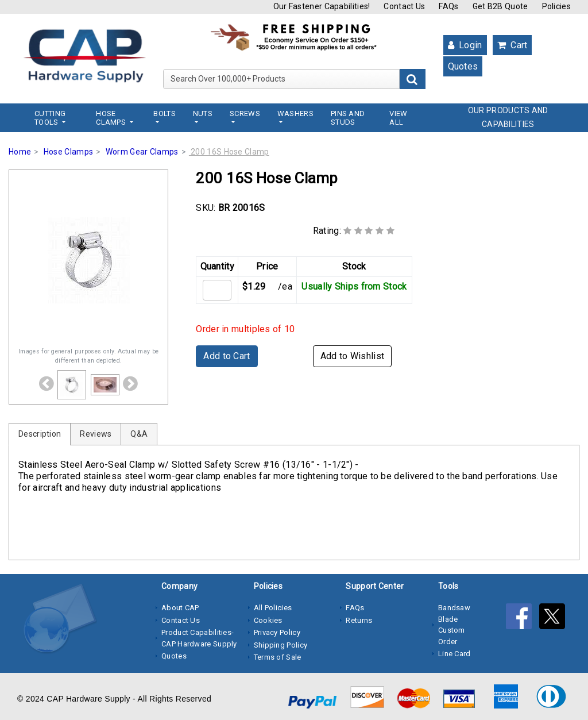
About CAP (180, 608)
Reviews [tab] (96, 434)
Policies (556, 6)
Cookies (268, 620)
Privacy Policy (277, 632)
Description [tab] (40, 434)
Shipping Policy (281, 645)
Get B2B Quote (500, 6)
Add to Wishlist (353, 356)
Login (465, 45)
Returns (359, 620)
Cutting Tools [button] (50, 118)
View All (398, 118)
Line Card (454, 654)
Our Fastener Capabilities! (322, 6)
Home (20, 152)
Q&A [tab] (139, 434)
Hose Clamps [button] (112, 118)
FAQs (448, 6)
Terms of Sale (278, 657)
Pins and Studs (348, 118)
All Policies (273, 608)
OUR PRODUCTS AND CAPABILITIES (508, 117)
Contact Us (404, 6)
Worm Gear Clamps (142, 152)
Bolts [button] (165, 113)
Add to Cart (227, 356)
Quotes (463, 66)
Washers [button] (295, 113)
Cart (512, 45)
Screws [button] (245, 113)
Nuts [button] (203, 113)
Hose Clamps (68, 152)
